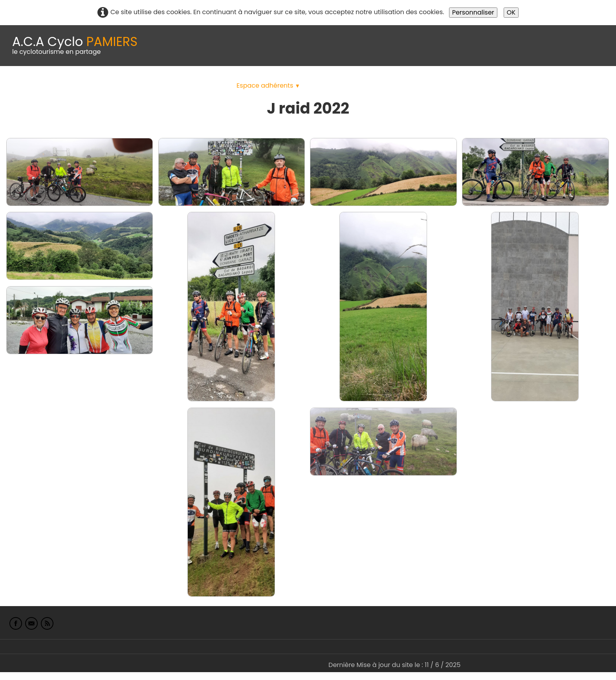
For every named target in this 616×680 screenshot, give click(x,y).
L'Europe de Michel (431, 85)
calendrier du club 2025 (116, 85)
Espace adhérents (268, 85)
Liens (382, 85)
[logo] (75, 46)
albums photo (337, 85)
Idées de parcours (196, 85)
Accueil (17, 85)
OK (511, 12)
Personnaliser (473, 12)
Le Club (52, 85)
